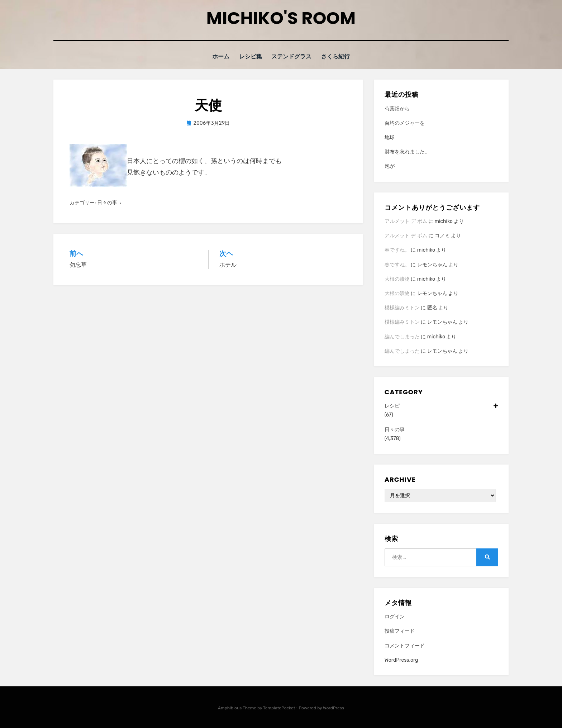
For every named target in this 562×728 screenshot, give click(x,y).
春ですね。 (397, 250)
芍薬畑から (397, 108)
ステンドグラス (293, 56)
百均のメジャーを (405, 123)
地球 (390, 137)
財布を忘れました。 (407, 151)
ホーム (220, 56)
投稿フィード (400, 631)
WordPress (334, 708)
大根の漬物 (397, 279)
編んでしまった (402, 336)
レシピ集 (251, 56)
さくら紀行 (337, 56)
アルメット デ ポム (406, 221)
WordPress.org (401, 660)
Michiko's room (281, 18)
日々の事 (107, 202)
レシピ (441, 406)
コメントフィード (405, 645)
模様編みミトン (402, 307)
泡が (390, 166)
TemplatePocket (279, 708)
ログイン (395, 616)
